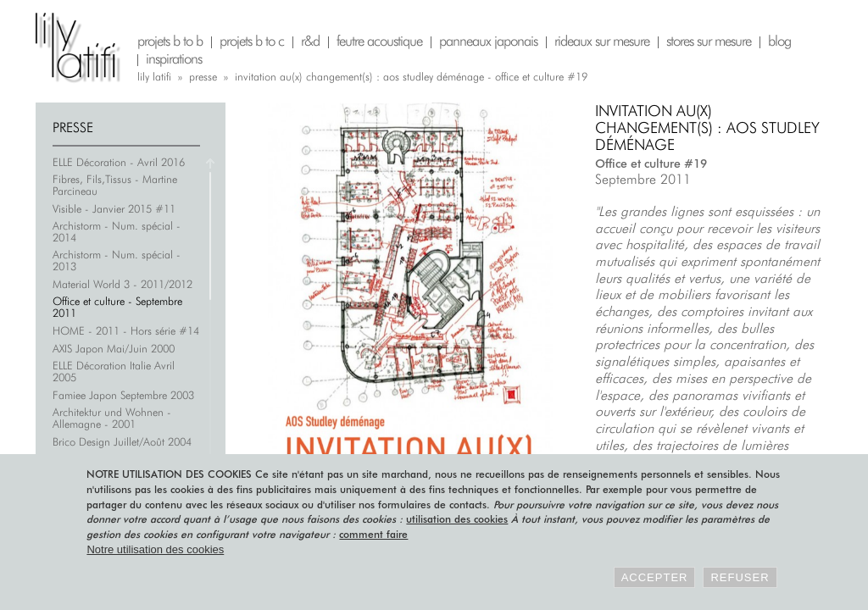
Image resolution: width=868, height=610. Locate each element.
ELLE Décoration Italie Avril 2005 (114, 371)
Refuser (740, 577)
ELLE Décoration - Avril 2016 (119, 162)
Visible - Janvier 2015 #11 (114, 208)
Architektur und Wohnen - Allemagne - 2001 (112, 418)
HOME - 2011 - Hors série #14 (126, 330)
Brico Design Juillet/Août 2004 (122, 441)
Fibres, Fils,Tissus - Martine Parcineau (115, 185)
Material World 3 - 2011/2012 (122, 284)
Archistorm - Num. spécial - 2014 (117, 231)
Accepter (655, 577)
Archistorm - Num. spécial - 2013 (117, 260)
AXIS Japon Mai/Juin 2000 (114, 348)
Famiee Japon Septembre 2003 (123, 395)
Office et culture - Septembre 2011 (117, 307)
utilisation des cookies (457, 519)
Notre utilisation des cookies (155, 549)
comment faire (373, 534)
